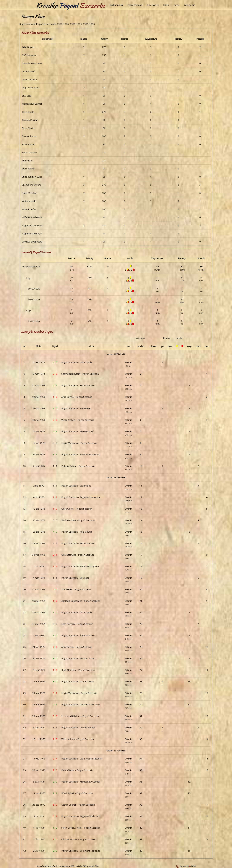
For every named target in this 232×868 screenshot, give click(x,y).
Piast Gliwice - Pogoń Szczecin (77, 770)
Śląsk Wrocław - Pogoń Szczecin (78, 520)
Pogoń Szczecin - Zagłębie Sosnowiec (81, 497)
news (177, 5)
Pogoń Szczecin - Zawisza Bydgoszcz (81, 454)
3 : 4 (55, 759)
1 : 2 (55, 497)
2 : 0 (55, 362)
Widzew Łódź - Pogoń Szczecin (78, 739)
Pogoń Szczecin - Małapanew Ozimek (81, 782)
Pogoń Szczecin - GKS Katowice (78, 681)
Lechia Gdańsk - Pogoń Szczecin (78, 805)
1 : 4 (55, 566)
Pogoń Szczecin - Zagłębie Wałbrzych (81, 816)
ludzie (166, 5)
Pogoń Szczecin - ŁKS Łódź (75, 578)
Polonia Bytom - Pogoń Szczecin (78, 466)
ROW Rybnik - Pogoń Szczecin (77, 793)
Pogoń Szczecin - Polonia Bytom (78, 728)
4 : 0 (55, 532)
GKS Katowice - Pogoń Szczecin (78, 555)
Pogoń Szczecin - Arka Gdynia (77, 532)
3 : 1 (55, 454)
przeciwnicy (153, 5)
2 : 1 (55, 385)
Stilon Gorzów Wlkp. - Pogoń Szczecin (81, 828)
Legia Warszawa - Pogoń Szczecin (79, 443)
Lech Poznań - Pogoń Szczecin (77, 624)
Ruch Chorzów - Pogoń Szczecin (78, 670)
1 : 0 (55, 397)
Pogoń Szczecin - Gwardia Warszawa (81, 704)
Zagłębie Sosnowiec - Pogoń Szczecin (81, 601)
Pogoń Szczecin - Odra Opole (77, 362)
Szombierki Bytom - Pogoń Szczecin (80, 374)
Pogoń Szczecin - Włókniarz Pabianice (81, 851)
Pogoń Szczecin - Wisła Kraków (78, 658)
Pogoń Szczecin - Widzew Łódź (78, 431)
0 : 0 (55, 443)
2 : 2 (55, 543)
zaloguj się (190, 5)
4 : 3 (55, 431)
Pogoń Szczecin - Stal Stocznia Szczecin (82, 759)
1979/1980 (34, 321)
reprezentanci (135, 5)
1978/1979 (34, 299)
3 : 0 (55, 408)
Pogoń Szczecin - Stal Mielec (76, 408)
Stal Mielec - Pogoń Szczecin (76, 589)
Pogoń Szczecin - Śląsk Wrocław (78, 635)
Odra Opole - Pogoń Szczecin (77, 509)
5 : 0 (55, 805)
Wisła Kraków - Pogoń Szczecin (78, 420)
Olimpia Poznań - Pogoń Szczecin (79, 839)
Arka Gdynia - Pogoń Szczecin (77, 397)
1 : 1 (55, 466)
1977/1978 (34, 289)
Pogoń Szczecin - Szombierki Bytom (80, 566)
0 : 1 (55, 816)
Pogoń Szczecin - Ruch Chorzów (78, 385)
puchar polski (116, 5)
